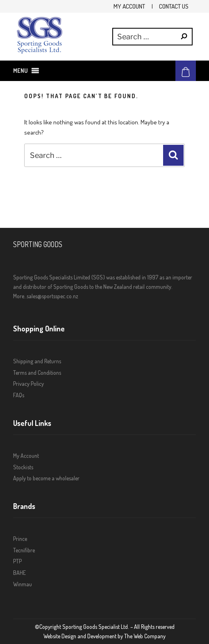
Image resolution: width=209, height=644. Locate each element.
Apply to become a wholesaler (46, 478)
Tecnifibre (24, 550)
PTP (17, 561)
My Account (129, 6)
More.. (20, 296)
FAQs (19, 395)
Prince (20, 539)
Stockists (23, 467)
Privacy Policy (28, 384)
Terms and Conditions (37, 373)
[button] (20, 71)
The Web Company (145, 636)
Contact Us (174, 6)
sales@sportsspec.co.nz (52, 296)
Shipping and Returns (37, 361)
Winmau (23, 584)
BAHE (19, 573)
